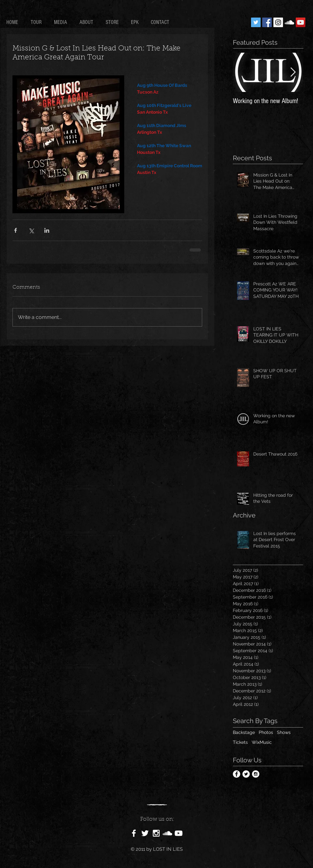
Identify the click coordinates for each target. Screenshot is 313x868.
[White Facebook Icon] (134, 833)
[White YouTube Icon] (179, 833)
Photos (266, 732)
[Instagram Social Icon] (278, 22)
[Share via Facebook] (15, 230)
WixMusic (262, 742)
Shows (284, 732)
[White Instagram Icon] (156, 833)
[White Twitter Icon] (145, 833)
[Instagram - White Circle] (256, 774)
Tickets (240, 742)
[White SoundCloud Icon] (289, 22)
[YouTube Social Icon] (301, 22)
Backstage (244, 732)
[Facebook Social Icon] (267, 22)
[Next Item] (293, 72)
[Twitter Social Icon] (256, 22)
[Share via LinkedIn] (47, 230)
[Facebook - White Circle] (237, 774)
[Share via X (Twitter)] (31, 230)
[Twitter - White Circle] (246, 774)
